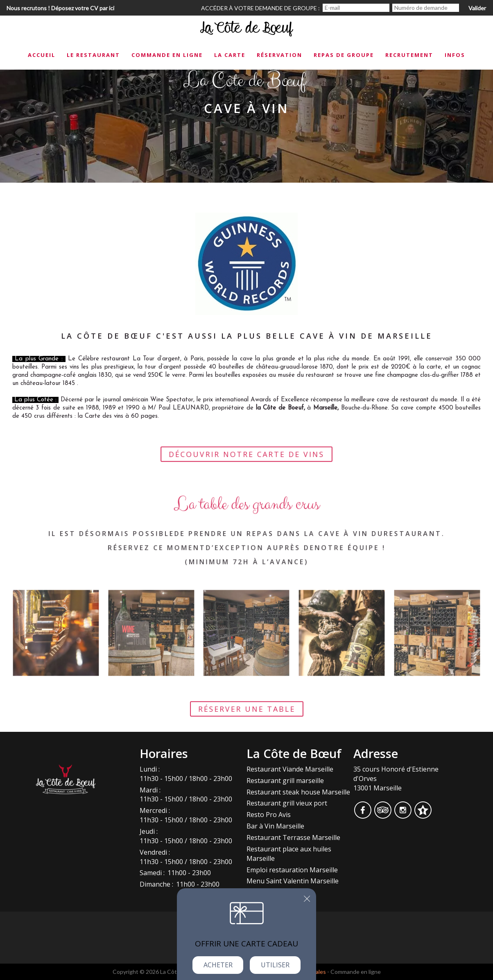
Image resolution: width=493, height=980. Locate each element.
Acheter (218, 965)
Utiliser (275, 965)
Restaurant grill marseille (285, 781)
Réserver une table (246, 716)
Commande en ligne (167, 55)
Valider (477, 8)
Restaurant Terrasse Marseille (293, 837)
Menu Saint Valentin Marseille (293, 881)
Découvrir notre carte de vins (247, 461)
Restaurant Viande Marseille (290, 769)
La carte (230, 55)
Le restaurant (93, 55)
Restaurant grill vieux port (287, 803)
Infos (455, 55)
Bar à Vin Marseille (275, 826)
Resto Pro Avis (269, 815)
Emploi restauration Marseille (292, 870)
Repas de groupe (344, 55)
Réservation (279, 55)
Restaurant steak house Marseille (298, 792)
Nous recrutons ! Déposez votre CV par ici (60, 8)
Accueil (42, 55)
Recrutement (409, 55)
